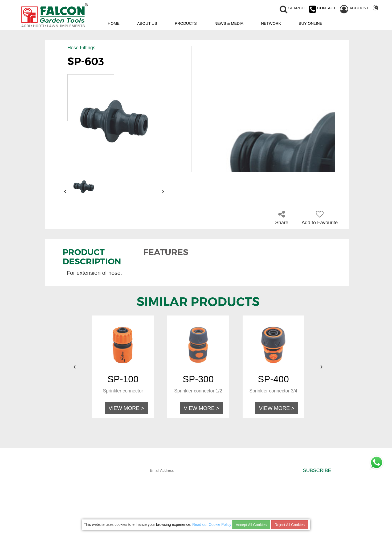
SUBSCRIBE (317, 470)
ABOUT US (147, 23)
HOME (114, 23)
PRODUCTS (186, 23)
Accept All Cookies (251, 525)
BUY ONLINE (311, 23)
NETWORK (271, 23)
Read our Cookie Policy (212, 524)
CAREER (263, 515)
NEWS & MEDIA (229, 23)
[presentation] (65, 191)
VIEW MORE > (128, 408)
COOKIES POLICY (269, 510)
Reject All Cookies (290, 525)
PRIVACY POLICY (269, 504)
